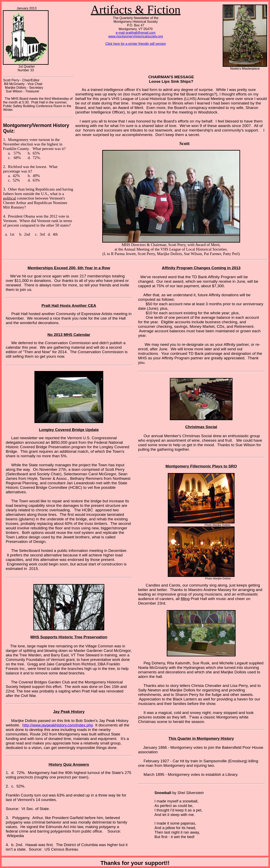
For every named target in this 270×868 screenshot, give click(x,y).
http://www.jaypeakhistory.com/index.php (58, 725)
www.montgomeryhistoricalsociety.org (136, 36)
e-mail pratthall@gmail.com (136, 33)
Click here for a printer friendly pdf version (136, 44)
